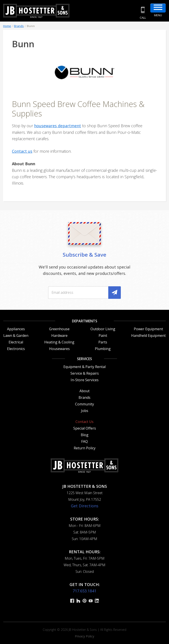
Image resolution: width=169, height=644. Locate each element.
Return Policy (85, 448)
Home (7, 26)
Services (84, 359)
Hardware (59, 336)
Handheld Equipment (148, 336)
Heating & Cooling (59, 342)
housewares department (58, 126)
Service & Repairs (85, 373)
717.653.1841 (84, 591)
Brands (19, 26)
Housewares (59, 349)
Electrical (16, 342)
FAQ (84, 441)
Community (84, 404)
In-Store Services (85, 380)
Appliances (16, 329)
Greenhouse (59, 329)
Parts (103, 342)
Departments (85, 321)
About (84, 391)
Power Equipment (148, 329)
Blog (85, 435)
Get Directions (85, 506)
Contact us (22, 151)
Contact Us (84, 422)
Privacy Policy (84, 636)
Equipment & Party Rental (84, 367)
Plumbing (103, 349)
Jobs (85, 411)
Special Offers (85, 428)
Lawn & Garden (16, 336)
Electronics (16, 349)
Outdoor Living (103, 329)
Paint (103, 336)
